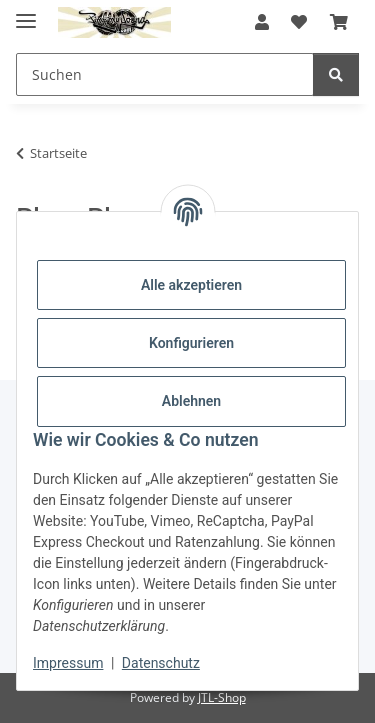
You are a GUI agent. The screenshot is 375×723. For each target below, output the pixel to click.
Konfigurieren (191, 343)
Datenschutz (161, 663)
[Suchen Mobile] (165, 74)
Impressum (68, 663)
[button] (262, 22)
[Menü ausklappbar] (26, 12)
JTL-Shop (222, 697)
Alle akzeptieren (191, 285)
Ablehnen (191, 401)
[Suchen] (336, 74)
